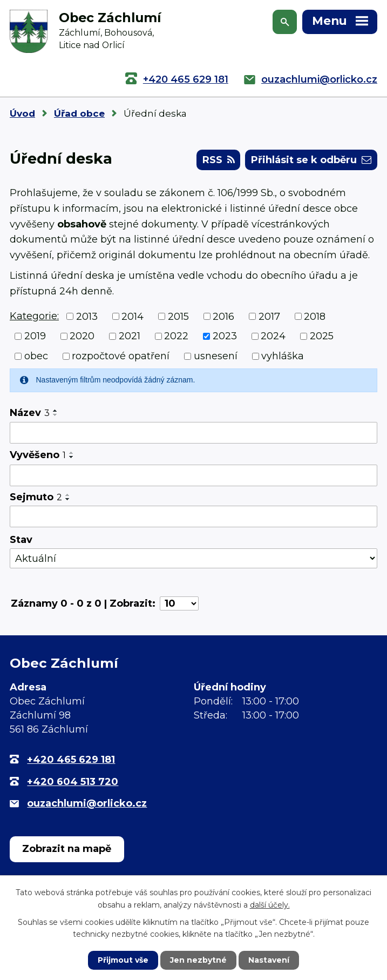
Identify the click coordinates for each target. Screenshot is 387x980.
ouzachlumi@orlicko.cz (319, 79)
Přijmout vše (123, 960)
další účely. (270, 904)
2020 (82, 336)
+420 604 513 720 (73, 782)
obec (36, 356)
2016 (223, 316)
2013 (87, 316)
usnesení (216, 356)
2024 (273, 336)
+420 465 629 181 (186, 79)
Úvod (22, 113)
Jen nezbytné (198, 960)
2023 (225, 336)
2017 (269, 316)
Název (30, 413)
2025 (322, 336)
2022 (176, 336)
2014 (133, 316)
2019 (35, 336)
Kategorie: (34, 316)
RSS (219, 160)
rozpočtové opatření (121, 356)
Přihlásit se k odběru (311, 160)
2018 (315, 316)
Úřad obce (79, 113)
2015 (178, 316)
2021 (130, 336)
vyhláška (283, 356)
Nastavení (269, 960)
